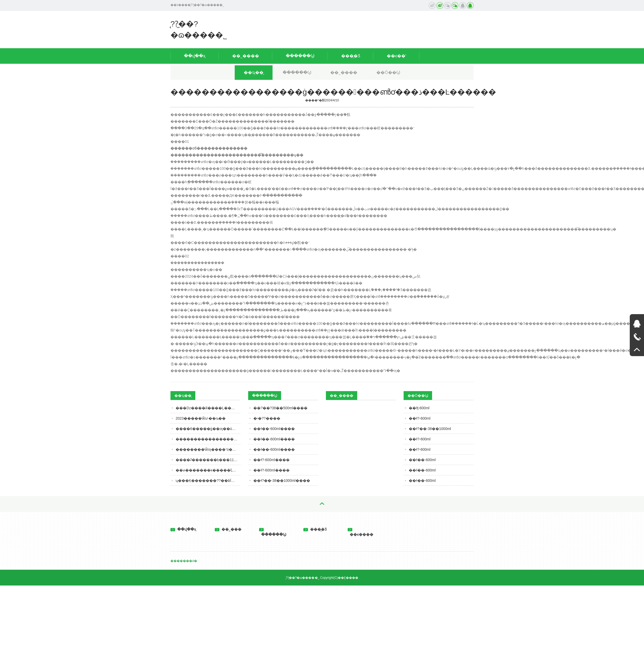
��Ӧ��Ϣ (388, 72)
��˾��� (228, 529)
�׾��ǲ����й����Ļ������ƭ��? (208, 408)
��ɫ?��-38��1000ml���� (282, 481)
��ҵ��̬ (254, 72)
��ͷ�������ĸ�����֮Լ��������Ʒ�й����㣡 (208, 470)
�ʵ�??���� (267, 418)
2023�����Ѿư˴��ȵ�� (201, 418)
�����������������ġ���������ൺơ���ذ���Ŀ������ (208, 439)
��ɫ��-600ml (422, 460)
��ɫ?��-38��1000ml (430, 429)
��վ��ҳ (195, 56)
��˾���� (246, 56)
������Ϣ (300, 56)
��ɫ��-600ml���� (274, 429)
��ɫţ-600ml (419, 408)
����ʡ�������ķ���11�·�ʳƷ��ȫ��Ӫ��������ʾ (208, 460)
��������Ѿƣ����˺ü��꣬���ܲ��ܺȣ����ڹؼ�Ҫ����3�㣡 (208, 449)
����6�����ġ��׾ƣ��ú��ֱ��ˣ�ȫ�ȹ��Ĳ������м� (208, 429)
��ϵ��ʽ (396, 56)
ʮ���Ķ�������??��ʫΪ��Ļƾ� (208, 481)
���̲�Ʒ (351, 56)
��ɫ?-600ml (420, 418)
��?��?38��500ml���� (280, 408)
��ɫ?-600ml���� (271, 460)
